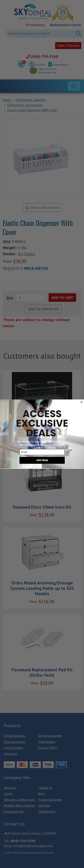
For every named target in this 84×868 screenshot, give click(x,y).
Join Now (42, 460)
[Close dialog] (81, 402)
